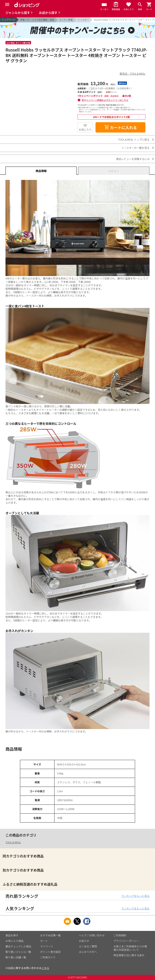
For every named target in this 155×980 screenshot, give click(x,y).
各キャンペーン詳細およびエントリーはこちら (105, 100)
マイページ (47, 946)
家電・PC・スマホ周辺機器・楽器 (37, 20)
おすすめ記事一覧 (50, 935)
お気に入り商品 (14, 941)
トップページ (8, 20)
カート (44, 941)
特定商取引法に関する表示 (129, 955)
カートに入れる (121, 127)
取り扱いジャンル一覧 (18, 952)
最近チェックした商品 (18, 946)
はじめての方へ (88, 952)
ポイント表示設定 (50, 952)
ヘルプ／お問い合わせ (92, 935)
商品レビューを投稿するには (133, 159)
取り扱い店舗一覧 (16, 957)
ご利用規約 (120, 935)
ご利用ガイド (48, 957)
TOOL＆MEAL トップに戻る (134, 139)
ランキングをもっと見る (135, 896)
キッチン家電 (66, 20)
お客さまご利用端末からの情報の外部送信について (130, 948)
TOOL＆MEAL (13, 842)
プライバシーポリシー (126, 941)
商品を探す (12, 935)
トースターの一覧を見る (135, 148)
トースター (83, 20)
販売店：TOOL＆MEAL (133, 74)
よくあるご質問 (88, 946)
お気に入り (85, 130)
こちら (45, 968)
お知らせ (84, 941)
